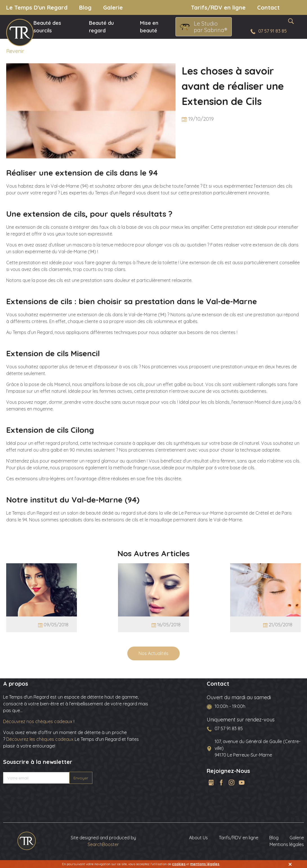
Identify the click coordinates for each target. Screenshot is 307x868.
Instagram (232, 782)
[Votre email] (36, 778)
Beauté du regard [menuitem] (101, 27)
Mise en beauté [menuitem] (149, 27)
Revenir (15, 51)
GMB (211, 782)
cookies (179, 864)
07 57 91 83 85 (272, 31)
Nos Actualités (153, 653)
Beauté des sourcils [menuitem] (47, 27)
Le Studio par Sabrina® (211, 27)
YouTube (242, 782)
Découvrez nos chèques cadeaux (38, 721)
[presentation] (46, 797)
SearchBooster (103, 844)
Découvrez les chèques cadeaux (40, 739)
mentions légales (205, 864)
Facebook (221, 782)
